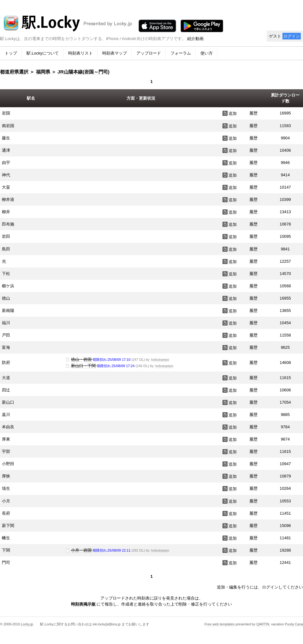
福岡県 (43, 72)
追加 (229, 114)
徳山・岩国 (81, 359)
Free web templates (220, 624)
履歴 (253, 113)
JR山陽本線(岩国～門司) (83, 72)
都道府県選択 (14, 72)
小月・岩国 (81, 550)
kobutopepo (160, 360)
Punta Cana (294, 624)
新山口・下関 (83, 366)
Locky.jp (27, 624)
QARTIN (263, 624)
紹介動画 (195, 39)
